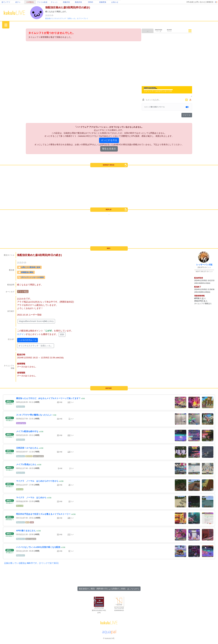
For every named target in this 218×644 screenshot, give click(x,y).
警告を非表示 (109, 149)
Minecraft (20, 489)
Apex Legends (38, 456)
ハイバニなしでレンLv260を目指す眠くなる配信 (38, 547)
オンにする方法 (109, 140)
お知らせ (115, 2)
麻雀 (27, 522)
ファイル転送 (42, 2)
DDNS (91, 2)
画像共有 (66, 2)
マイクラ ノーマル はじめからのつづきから (37, 481)
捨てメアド (6, 2)
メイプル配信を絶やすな (27, 431)
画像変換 (103, 2)
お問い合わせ (200, 2)
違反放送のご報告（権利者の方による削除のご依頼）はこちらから (109, 589)
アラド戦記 (23, 292)
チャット (54, 2)
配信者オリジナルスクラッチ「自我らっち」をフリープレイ (67, 18)
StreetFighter (21, 423)
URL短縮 (190, 2)
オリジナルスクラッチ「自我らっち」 (36, 346)
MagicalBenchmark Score (36, 321)
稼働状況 (210, 2)
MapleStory (21, 407)
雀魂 (32, 522)
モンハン (29, 456)
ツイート (187, 115)
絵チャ (18, 2)
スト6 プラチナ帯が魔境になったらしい (34, 415)
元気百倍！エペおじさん (27, 448)
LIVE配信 (30, 2)
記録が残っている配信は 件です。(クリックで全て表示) (31, 563)
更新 (62, 334)
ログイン (21, 334)
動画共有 (78, 2)
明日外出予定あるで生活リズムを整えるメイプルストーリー (43, 514)
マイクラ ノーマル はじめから (31, 497)
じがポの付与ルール (28, 340)
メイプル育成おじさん (26, 464)
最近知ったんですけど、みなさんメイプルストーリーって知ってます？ (48, 398)
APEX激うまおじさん (26, 531)
